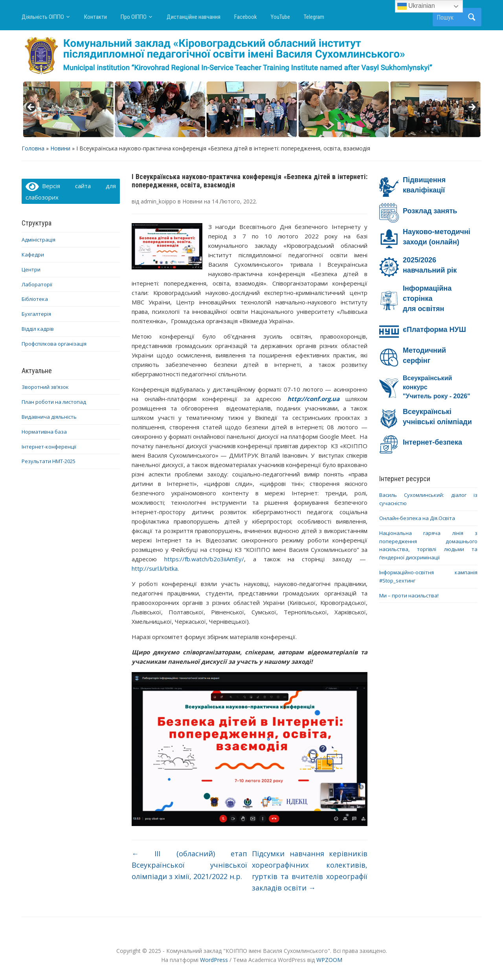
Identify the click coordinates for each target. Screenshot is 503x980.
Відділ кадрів (38, 329)
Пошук (472, 17)
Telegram (314, 17)
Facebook (246, 17)
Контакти (95, 17)
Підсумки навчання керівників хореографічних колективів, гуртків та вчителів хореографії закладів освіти (310, 870)
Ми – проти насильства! (409, 595)
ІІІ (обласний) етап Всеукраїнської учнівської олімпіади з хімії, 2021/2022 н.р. (189, 865)
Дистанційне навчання (194, 17)
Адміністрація (39, 240)
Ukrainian (416, 6)
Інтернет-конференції (49, 447)
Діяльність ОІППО (43, 17)
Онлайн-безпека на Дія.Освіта (417, 518)
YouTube (280, 17)
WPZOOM (329, 960)
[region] (251, 110)
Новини (60, 148)
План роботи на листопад (54, 402)
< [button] (31, 108)
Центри (31, 269)
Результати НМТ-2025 (49, 461)
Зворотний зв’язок (45, 387)
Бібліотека (35, 299)
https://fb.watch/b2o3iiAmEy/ (204, 559)
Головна (33, 148)
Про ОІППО (134, 17)
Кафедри (33, 255)
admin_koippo (158, 201)
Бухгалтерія (36, 314)
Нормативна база (44, 432)
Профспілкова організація (54, 344)
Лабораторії (37, 284)
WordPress (214, 960)
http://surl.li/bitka (155, 568)
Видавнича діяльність (49, 417)
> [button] (472, 108)
